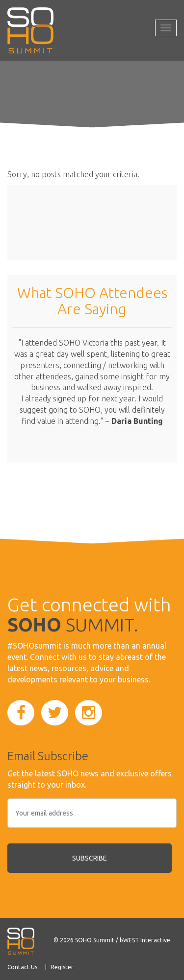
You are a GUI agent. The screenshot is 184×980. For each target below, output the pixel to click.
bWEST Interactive (145, 940)
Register (62, 967)
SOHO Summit (95, 940)
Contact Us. (23, 967)
